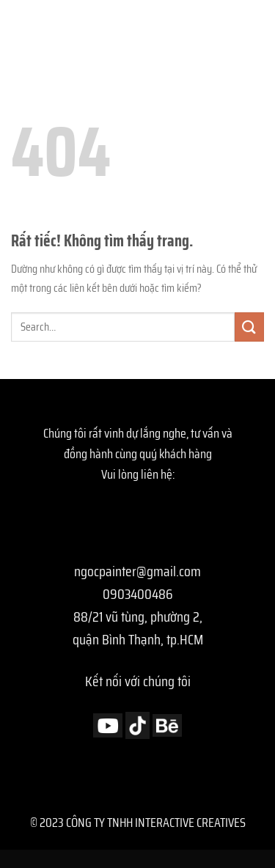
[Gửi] (249, 327)
